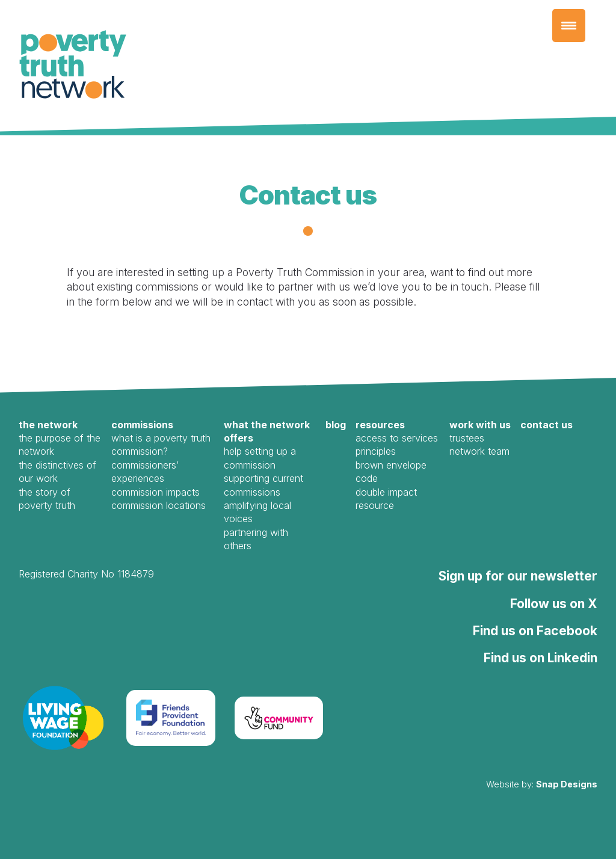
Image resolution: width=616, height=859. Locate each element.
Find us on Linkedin (541, 658)
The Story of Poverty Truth (47, 499)
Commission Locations (159, 505)
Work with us (480, 425)
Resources (380, 425)
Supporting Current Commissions (263, 485)
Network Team (479, 451)
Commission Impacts (156, 492)
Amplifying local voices (257, 512)
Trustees (467, 438)
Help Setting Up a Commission (260, 458)
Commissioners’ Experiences (145, 472)
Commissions (142, 425)
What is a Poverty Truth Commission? (161, 445)
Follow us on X (554, 604)
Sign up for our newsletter (518, 576)
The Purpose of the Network (60, 445)
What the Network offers (267, 431)
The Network (48, 425)
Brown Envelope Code (391, 472)
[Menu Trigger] (569, 26)
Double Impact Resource (386, 499)
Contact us (547, 425)
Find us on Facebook (535, 631)
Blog (336, 425)
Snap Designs (567, 784)
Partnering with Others (256, 539)
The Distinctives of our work (57, 472)
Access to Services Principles (397, 445)
